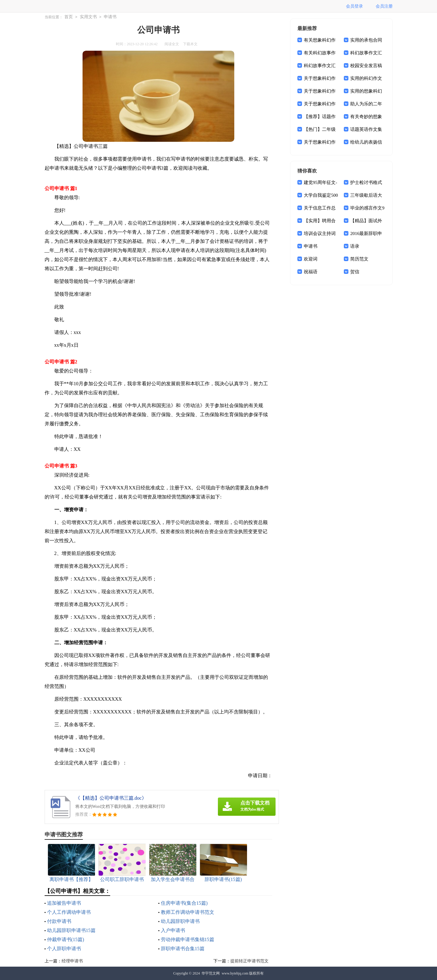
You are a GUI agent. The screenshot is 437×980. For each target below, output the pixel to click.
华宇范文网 (211, 973)
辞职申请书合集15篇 (183, 949)
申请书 (110, 17)
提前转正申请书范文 (249, 961)
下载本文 (190, 44)
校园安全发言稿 (366, 66)
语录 (355, 246)
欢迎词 (311, 259)
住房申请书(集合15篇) (184, 903)
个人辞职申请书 (64, 949)
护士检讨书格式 (366, 182)
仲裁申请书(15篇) (66, 939)
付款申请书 (59, 921)
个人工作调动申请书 (69, 912)
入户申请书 (173, 930)
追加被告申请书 (64, 903)
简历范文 (359, 259)
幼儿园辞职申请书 (180, 921)
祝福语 (311, 272)
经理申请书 (72, 961)
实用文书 (88, 17)
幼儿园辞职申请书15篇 (71, 930)
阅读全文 (172, 44)
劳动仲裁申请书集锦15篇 (188, 939)
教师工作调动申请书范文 (188, 912)
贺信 (355, 272)
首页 (69, 17)
